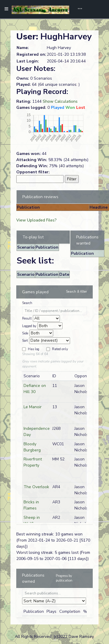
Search (27, 303)
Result (27, 318)
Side (25, 333)
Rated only (60, 349)
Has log (34, 349)
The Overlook (36, 487)
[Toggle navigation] (78, 9)
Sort (25, 341)
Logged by (29, 326)
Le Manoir (33, 407)
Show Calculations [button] (60, 101)
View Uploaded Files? (36, 220)
